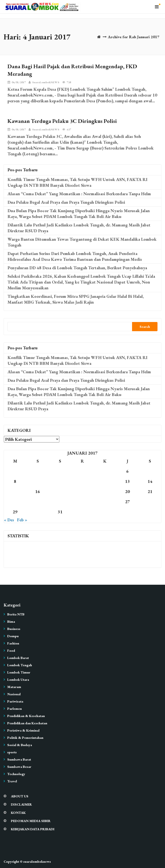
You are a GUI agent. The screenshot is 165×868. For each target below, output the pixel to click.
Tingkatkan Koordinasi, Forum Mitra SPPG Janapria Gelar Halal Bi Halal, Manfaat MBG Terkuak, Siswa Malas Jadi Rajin (76, 299)
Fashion (13, 643)
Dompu (13, 636)
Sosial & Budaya (20, 745)
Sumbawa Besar (19, 767)
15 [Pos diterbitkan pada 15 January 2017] (15, 491)
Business (14, 629)
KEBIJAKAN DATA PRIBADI (33, 829)
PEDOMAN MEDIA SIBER (31, 821)
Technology (16, 774)
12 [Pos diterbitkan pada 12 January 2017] (105, 481)
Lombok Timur (19, 672)
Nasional (14, 694)
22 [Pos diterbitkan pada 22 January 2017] (15, 502)
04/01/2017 (17, 82)
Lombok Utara (18, 680)
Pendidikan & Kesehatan (26, 716)
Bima (11, 621)
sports (12, 752)
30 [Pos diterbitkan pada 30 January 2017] (38, 512)
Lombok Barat (18, 658)
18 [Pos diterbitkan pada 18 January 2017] (82, 491)
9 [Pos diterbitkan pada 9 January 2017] (38, 481)
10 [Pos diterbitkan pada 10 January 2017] (60, 481)
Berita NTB (16, 614)
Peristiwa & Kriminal (23, 730)
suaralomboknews (37, 861)
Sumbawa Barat (19, 759)
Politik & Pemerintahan (25, 738)
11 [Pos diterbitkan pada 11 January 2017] (82, 481)
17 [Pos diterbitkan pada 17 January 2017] (60, 491)
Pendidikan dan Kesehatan (27, 723)
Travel (12, 781)
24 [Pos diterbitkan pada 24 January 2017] (60, 502)
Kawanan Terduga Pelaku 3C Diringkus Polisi (62, 121)
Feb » (22, 520)
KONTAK (18, 813)
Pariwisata (15, 701)
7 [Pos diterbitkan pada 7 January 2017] (150, 471)
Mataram (14, 687)
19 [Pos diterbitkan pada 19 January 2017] (105, 491)
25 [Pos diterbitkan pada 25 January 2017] (82, 502)
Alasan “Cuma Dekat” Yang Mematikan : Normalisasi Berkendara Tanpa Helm (79, 194)
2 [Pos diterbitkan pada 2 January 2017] (38, 471)
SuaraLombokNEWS (44, 82)
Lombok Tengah (20, 665)
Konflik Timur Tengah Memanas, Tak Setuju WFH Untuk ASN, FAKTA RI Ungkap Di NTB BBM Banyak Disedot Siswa (78, 182)
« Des (9, 520)
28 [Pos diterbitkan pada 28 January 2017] (150, 502)
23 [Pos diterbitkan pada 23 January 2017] (38, 502)
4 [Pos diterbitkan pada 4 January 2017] (82, 471)
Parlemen (15, 709)
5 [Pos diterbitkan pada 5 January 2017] (105, 471)
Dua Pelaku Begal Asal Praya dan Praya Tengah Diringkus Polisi (66, 202)
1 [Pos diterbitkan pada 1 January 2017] (15, 471)
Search (145, 327)
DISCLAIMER (21, 804)
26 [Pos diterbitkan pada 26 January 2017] (105, 502)
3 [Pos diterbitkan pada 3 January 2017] (60, 471)
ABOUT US (20, 796)
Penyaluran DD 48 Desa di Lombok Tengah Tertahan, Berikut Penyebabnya (77, 268)
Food (11, 651)
